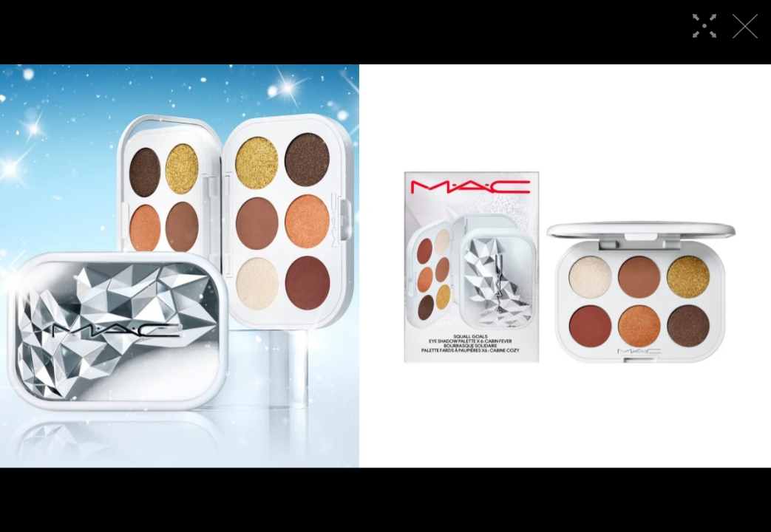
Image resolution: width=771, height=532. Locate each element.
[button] (17, 266)
